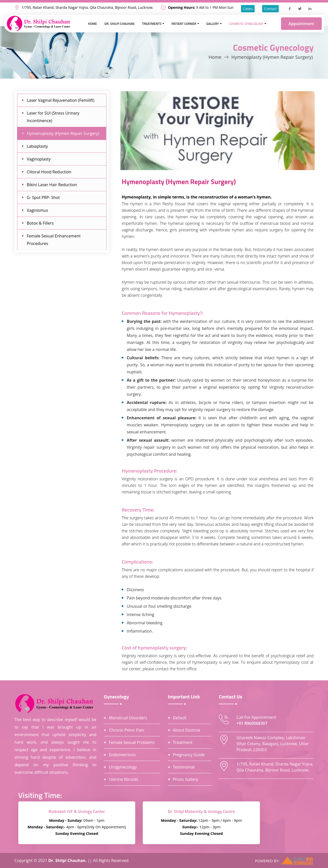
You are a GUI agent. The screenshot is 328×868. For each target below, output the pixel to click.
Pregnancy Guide (189, 755)
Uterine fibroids (124, 779)
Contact (270, 9)
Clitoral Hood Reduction (49, 172)
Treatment (183, 742)
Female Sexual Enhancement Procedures (54, 240)
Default (180, 718)
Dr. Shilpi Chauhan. (68, 860)
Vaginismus (38, 210)
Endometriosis (122, 755)
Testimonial (184, 767)
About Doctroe (187, 730)
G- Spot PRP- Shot (43, 197)
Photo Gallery (186, 779)
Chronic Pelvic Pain (127, 730)
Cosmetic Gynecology (246, 24)
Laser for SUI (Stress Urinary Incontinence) (53, 117)
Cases (248, 9)
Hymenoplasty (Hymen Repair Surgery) (63, 133)
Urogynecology (123, 767)
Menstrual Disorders (128, 718)
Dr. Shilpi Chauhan (120, 24)
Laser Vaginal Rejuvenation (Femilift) (61, 100)
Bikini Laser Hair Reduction (52, 185)
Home (92, 24)
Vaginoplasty (39, 159)
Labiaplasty (37, 146)
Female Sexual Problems (132, 742)
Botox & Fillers (40, 223)
